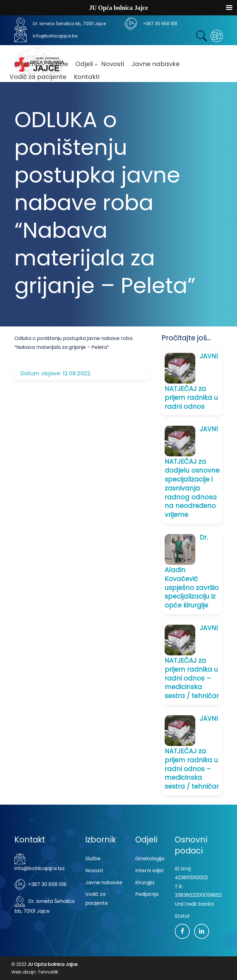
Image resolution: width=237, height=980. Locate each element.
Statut (182, 916)
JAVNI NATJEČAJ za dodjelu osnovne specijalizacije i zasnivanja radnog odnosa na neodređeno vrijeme (192, 472)
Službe (93, 859)
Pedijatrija (147, 894)
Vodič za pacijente (97, 899)
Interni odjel (149, 871)
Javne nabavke (104, 882)
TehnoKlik (48, 972)
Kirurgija (145, 882)
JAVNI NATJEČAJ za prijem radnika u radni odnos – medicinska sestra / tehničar (192, 662)
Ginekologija (150, 859)
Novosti (94, 871)
